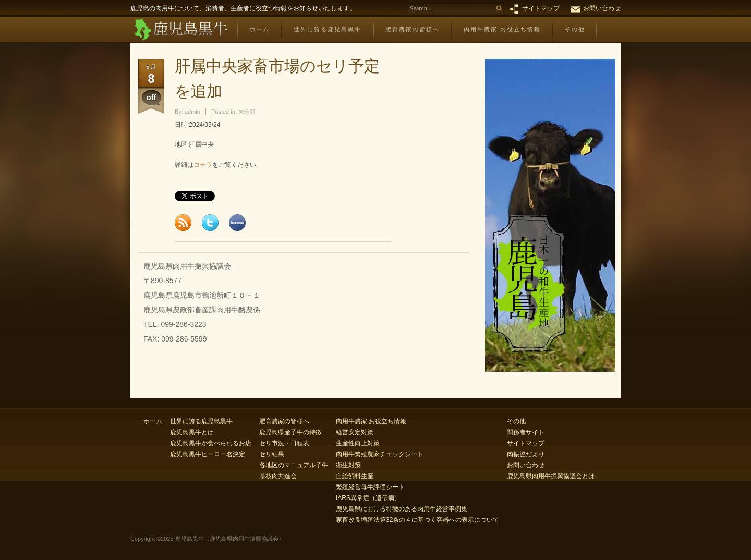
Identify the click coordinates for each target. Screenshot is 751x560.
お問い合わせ (602, 8)
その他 (575, 29)
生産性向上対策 (358, 443)
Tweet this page (210, 223)
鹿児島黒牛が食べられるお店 (211, 443)
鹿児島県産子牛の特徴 (290, 432)
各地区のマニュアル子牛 (294, 465)
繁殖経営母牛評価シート (370, 487)
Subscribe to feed (183, 223)
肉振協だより (526, 454)
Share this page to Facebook (237, 223)
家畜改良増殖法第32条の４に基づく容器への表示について (417, 520)
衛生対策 (348, 465)
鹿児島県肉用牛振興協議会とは (551, 476)
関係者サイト (526, 432)
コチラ (203, 165)
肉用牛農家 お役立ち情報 (502, 29)
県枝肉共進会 (278, 476)
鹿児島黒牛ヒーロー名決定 (208, 454)
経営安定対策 (355, 432)
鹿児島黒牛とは (192, 432)
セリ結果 (272, 454)
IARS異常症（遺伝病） (368, 498)
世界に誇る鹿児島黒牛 (328, 29)
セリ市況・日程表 (284, 443)
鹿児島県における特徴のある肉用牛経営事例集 (402, 509)
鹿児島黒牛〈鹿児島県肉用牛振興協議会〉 (180, 30)
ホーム (259, 29)
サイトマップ (541, 8)
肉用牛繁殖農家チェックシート (380, 454)
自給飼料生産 (355, 476)
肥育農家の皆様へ (413, 29)
